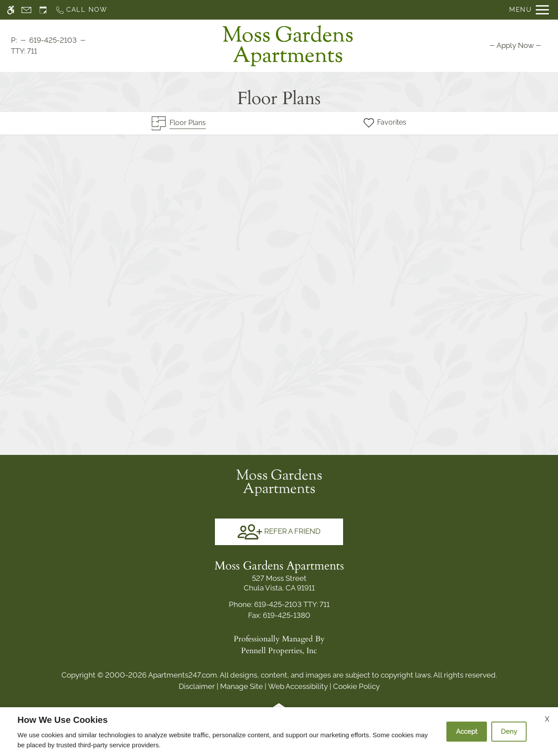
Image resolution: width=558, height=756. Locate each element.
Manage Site (242, 686)
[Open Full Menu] (529, 10)
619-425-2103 (53, 40)
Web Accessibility (298, 686)
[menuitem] (515, 45)
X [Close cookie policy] (547, 719)
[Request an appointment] (43, 10)
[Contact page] (26, 10)
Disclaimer (197, 686)
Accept (467, 732)
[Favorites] (384, 123)
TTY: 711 (279, 604)
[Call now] (81, 10)
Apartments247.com (183, 675)
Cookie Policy (356, 686)
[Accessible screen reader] (11, 10)
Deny (509, 732)
